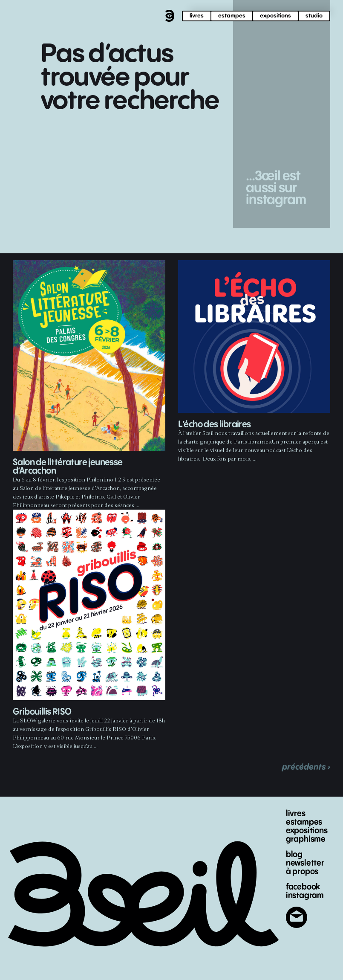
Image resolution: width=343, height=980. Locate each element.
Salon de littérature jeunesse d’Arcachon (68, 467)
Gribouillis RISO (42, 712)
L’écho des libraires (215, 425)
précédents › (306, 767)
